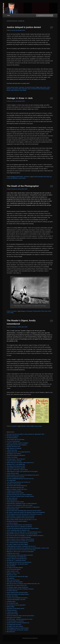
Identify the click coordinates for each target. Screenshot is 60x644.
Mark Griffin (22, 30)
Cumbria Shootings (38, 177)
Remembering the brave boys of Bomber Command (20, 589)
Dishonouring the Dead (13, 509)
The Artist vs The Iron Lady (14, 484)
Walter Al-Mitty (10, 607)
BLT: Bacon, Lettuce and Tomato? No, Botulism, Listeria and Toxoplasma (26, 512)
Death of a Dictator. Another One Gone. (17, 489)
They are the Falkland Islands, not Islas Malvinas (19, 525)
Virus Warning (10, 578)
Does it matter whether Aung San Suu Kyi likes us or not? (22, 520)
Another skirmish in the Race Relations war (18, 623)
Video (49, 311)
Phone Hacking (41, 89)
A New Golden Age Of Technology (15, 439)
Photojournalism (37, 311)
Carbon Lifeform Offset (13, 473)
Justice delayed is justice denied (24, 27)
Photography (29, 311)
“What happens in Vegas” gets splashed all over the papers (22, 471)
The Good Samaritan (12, 438)
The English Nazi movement (14, 624)
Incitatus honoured (12, 610)
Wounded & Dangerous (13, 436)
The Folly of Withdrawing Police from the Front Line (20, 479)
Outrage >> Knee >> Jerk (20, 98)
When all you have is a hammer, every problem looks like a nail (23, 584)
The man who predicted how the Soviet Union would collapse (23, 528)
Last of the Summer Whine (14, 569)
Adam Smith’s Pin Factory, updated (16, 468)
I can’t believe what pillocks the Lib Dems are (18, 482)
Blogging (13, 177)
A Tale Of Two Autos (12, 450)
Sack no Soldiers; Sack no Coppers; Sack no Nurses (20, 539)
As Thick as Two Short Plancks (15, 568)
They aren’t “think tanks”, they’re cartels (17, 470)
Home (9, 15)
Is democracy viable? (12, 612)
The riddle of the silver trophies (15, 626)
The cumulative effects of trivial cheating (17, 543)
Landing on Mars (11, 601)
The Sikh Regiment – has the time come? (17, 564)
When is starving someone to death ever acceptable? (21, 541)
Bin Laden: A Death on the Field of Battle (17, 544)
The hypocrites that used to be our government (19, 562)
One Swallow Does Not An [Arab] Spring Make (19, 537)
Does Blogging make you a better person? (18, 628)
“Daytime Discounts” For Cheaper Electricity (18, 452)
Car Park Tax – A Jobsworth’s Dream (16, 560)
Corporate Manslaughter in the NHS (16, 600)
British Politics (15, 87)
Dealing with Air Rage (12, 614)
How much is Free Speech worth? (15, 608)
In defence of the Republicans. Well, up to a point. (20, 505)
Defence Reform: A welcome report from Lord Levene (21, 516)
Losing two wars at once (13, 553)
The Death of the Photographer (23, 186)
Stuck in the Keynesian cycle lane (15, 477)
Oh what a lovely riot (12, 498)
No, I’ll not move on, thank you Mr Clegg (17, 576)
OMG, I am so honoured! (13, 580)
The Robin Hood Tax (12, 591)
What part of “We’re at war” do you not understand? (20, 552)
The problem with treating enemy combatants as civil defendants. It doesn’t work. (28, 548)
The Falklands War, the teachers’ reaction (17, 630)
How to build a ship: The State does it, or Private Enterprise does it (24, 532)
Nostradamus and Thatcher (14, 454)
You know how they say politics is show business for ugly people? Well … (26, 434)
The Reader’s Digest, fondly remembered (17, 587)
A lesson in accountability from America (17, 598)
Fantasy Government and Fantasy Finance (18, 594)
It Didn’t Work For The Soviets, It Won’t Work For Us (20, 463)
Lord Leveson (15, 89)
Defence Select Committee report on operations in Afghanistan (23, 507)
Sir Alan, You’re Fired (12, 596)
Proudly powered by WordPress (30, 638)
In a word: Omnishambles (13, 441)
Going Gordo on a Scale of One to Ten (17, 585)
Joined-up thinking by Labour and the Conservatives (20, 616)
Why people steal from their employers (17, 445)
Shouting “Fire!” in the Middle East (16, 464)
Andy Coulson (43, 87)
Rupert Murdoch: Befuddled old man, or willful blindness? (22, 504)
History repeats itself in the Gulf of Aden (17, 592)
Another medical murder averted (15, 493)
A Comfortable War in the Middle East (16, 557)
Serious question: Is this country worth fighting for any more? (23, 475)
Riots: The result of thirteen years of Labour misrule (20, 496)
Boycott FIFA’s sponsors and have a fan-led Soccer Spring (22, 534)
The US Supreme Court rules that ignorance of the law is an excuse (24, 514)
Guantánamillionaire (12, 500)
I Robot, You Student (12, 457)
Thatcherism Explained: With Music (16, 455)
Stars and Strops (11, 566)
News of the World (32, 89)
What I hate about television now (15, 488)
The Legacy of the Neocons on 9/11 (16, 466)
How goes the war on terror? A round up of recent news (21, 550)
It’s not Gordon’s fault (12, 603)
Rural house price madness (14, 617)
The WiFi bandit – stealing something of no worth (19, 619)
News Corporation (23, 89)
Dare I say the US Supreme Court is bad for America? (21, 518)
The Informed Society (30, 87)
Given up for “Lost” (12, 575)
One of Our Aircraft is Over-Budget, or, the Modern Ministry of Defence (25, 536)
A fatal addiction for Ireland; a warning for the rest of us (21, 546)
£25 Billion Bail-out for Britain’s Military (17, 521)
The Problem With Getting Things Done (17, 486)
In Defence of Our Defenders (14, 491)
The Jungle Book (11, 480)
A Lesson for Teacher (12, 523)
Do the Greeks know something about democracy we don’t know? (24, 511)
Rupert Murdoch (15, 90)
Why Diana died (11, 632)
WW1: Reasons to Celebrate (14, 448)
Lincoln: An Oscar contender (14, 461)
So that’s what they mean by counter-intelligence (19, 495)
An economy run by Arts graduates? (16, 605)
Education (23, 426)
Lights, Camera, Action (13, 571)
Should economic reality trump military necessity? (20, 555)
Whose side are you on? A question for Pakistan (19, 527)
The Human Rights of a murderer (15, 621)
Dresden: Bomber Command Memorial (17, 559)
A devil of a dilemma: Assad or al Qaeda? (17, 443)
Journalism (22, 87)
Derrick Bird (46, 177)
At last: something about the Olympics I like (18, 530)
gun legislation (14, 178)
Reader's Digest (30, 426)
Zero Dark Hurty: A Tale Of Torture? (16, 459)
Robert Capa (44, 311)
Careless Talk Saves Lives (13, 447)
